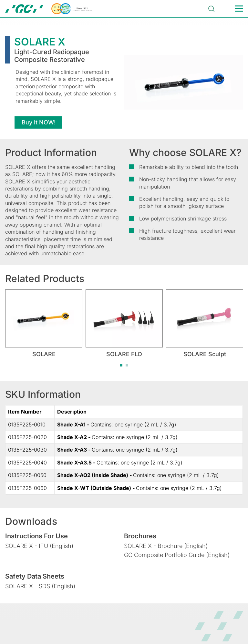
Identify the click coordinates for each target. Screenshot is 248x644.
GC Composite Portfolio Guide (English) (177, 555)
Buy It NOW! (39, 122)
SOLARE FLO (124, 354)
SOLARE (44, 354)
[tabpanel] (44, 323)
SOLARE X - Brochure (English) (166, 546)
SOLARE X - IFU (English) (39, 546)
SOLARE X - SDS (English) (40, 586)
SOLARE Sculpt (205, 354)
